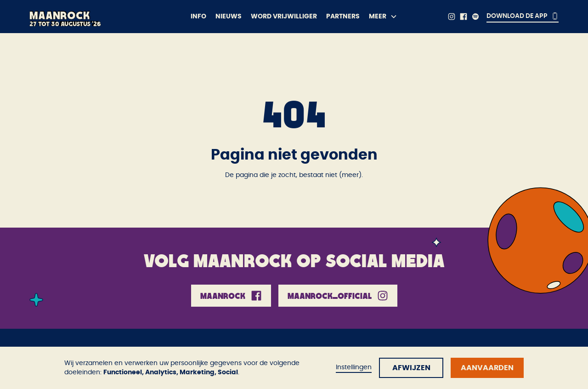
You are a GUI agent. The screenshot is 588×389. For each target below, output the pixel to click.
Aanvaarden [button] (487, 368)
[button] (383, 17)
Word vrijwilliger (284, 17)
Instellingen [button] (354, 367)
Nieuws (229, 17)
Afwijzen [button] (411, 368)
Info (198, 17)
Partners (343, 17)
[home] (94, 17)
